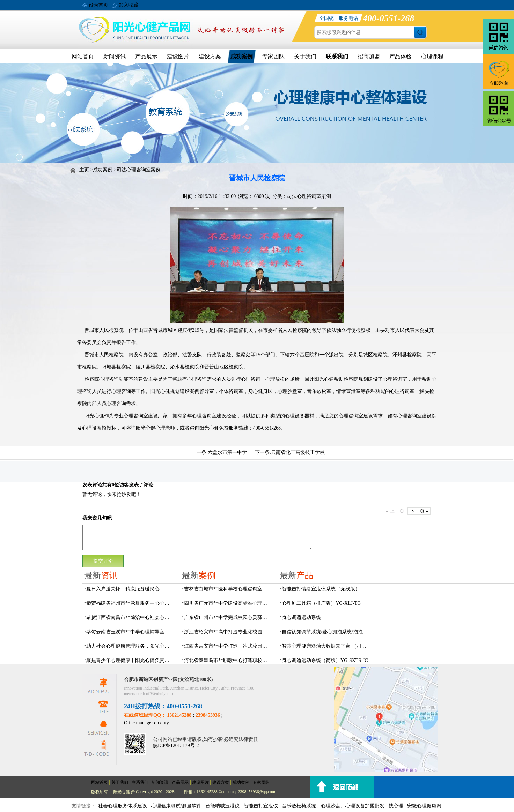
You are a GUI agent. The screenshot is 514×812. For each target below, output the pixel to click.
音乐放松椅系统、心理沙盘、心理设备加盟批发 (333, 806)
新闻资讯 (115, 56)
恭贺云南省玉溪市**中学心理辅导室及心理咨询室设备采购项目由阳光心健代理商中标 (130, 632)
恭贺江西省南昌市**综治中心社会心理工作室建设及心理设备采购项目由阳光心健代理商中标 (130, 617)
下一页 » (419, 511)
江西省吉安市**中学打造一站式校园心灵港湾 (228, 646)
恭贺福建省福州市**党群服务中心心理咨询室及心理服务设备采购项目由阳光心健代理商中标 (130, 603)
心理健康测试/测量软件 (176, 806)
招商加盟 (369, 56)
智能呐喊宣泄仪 (222, 806)
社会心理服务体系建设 (123, 806)
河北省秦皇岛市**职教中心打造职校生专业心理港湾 (228, 660)
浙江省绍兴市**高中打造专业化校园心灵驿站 (228, 632)
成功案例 (242, 56)
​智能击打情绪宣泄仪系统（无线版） (321, 589)
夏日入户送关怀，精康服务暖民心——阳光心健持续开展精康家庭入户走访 (130, 589)
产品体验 (401, 56)
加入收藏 (128, 5)
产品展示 (146, 56)
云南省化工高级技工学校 (298, 452)
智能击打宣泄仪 (261, 806)
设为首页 (98, 5)
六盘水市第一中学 (227, 452)
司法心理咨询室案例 (139, 170)
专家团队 (273, 56)
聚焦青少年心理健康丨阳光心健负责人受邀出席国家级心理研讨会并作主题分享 (130, 660)
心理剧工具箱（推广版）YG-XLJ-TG (321, 603)
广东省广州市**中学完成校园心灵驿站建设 (228, 617)
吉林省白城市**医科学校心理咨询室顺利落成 (228, 589)
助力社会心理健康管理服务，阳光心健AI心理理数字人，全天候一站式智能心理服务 (130, 646)
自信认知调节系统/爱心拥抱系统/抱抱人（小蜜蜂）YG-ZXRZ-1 (325, 632)
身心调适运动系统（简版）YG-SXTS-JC (325, 660)
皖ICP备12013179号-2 (176, 746)
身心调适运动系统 (301, 617)
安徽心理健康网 (424, 806)
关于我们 (305, 56)
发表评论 (92, 485)
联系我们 (337, 56)
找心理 (396, 806)
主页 (84, 170)
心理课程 (432, 56)
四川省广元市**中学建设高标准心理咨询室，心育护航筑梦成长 (228, 603)
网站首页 (83, 56)
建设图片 (178, 56)
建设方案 (210, 56)
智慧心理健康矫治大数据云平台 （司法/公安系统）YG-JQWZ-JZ (325, 646)
